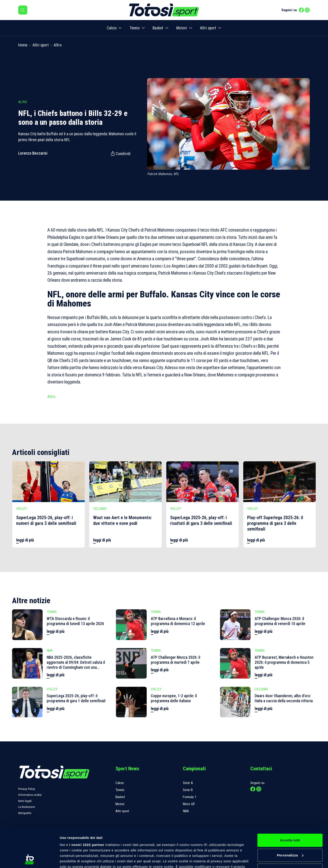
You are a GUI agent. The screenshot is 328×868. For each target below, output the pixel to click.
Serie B (188, 790)
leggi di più (25, 540)
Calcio (112, 28)
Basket (158, 28)
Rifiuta (290, 834)
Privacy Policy (27, 789)
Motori (182, 28)
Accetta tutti (290, 804)
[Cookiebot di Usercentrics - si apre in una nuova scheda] (29, 859)
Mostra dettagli (72, 859)
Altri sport (208, 28)
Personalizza (290, 819)
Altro (58, 45)
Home (23, 45)
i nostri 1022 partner (87, 809)
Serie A (188, 783)
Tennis (135, 28)
